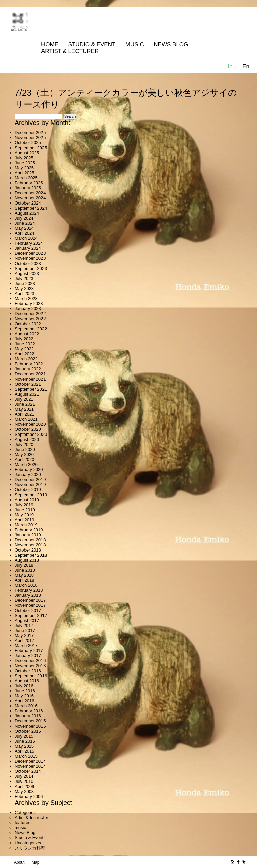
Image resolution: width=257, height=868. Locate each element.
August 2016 (27, 681)
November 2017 (30, 605)
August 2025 (27, 153)
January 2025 (28, 188)
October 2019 (28, 490)
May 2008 (24, 791)
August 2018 (27, 560)
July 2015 (24, 736)
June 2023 (25, 283)
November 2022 (30, 319)
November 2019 (30, 485)
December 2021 (30, 374)
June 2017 (25, 630)
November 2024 (30, 198)
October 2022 (28, 324)
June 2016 (25, 691)
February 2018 (29, 590)
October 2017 (28, 610)
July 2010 (24, 781)
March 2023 (26, 299)
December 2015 (30, 721)
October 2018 (28, 550)
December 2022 (30, 314)
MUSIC (135, 44)
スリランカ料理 (30, 848)
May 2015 (24, 746)
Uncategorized (29, 843)
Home (50, 44)
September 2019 (31, 495)
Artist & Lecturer (70, 51)
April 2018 (25, 580)
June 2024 (25, 223)
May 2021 (24, 409)
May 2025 (24, 168)
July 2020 (24, 444)
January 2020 (28, 475)
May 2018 (24, 575)
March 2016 (26, 706)
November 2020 (30, 424)
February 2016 (29, 711)
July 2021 (24, 399)
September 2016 (31, 676)
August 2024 (27, 213)
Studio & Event (92, 44)
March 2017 (26, 646)
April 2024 (25, 233)
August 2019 (27, 500)
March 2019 (26, 525)
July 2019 (24, 505)
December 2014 (30, 761)
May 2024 (24, 228)
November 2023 (30, 258)
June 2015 (25, 741)
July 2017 (24, 625)
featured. (23, 823)
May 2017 (24, 635)
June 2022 (25, 344)
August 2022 (27, 334)
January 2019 (28, 535)
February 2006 (29, 796)
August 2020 (27, 439)
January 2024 (28, 248)
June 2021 (25, 404)
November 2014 (30, 766)
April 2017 (25, 641)
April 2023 (25, 294)
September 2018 (31, 555)
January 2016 (28, 716)
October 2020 (28, 429)
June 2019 (25, 510)
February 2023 (29, 304)
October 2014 (28, 771)
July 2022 (24, 339)
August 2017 (27, 620)
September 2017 (31, 615)
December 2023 (30, 253)
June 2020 (25, 449)
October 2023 (28, 263)
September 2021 (31, 389)
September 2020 (31, 434)
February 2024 (29, 243)
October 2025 (28, 143)
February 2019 (29, 530)
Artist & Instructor (31, 818)
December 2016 (30, 661)
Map (36, 862)
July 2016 (24, 686)
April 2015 (25, 751)
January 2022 (28, 369)
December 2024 (30, 193)
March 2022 (26, 359)
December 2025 (30, 133)
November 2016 (30, 666)
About (19, 862)
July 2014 (24, 776)
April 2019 (25, 520)
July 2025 (24, 158)
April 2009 (25, 786)
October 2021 (28, 384)
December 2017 (30, 600)
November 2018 (30, 545)
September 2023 (31, 268)
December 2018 (30, 540)
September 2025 (31, 148)
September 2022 (31, 329)
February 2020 (29, 470)
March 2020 (26, 465)
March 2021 (26, 419)
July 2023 (24, 278)
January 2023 (28, 309)
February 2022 (29, 364)
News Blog (171, 44)
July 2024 (24, 218)
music (20, 828)
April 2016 (25, 701)
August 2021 (27, 394)
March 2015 (26, 756)
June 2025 (25, 163)
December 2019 (30, 480)
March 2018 (26, 585)
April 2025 (25, 173)
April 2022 (25, 354)
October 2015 (28, 731)
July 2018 (24, 565)
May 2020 (24, 454)
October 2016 (28, 671)
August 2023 (27, 273)
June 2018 (25, 570)
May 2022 (24, 349)
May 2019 (24, 515)
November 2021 (30, 379)
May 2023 (24, 288)
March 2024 (26, 238)
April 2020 (25, 459)
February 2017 (29, 651)
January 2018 (28, 595)
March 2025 (26, 178)
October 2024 (28, 203)
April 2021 (25, 414)
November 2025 (30, 138)
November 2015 (30, 726)
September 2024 (31, 208)
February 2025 (29, 183)
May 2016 (24, 696)
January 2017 (28, 656)
